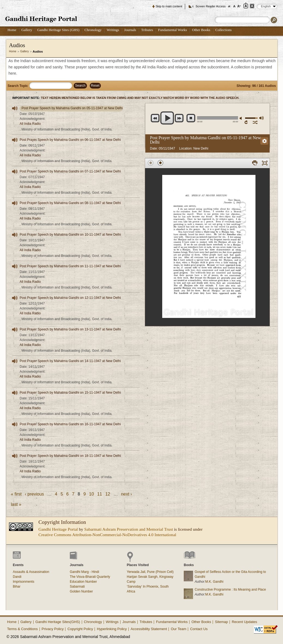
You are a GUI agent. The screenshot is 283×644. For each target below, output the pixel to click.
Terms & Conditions (22, 629)
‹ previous (34, 494)
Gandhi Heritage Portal (58, 529)
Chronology (93, 30)
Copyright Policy (80, 629)
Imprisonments (24, 582)
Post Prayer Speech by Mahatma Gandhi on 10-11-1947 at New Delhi (70, 235)
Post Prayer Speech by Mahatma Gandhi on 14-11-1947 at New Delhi (70, 361)
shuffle (255, 122)
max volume (261, 118)
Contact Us (199, 629)
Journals (130, 30)
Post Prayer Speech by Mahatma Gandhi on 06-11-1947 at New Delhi (70, 140)
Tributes (147, 30)
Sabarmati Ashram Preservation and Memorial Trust (129, 529)
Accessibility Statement (149, 629)
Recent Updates (244, 622)
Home (12, 30)
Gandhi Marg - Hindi (84, 572)
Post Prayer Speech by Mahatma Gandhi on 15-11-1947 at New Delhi (70, 393)
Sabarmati (77, 587)
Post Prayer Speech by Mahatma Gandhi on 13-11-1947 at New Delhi (70, 329)
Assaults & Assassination (31, 572)
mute (242, 118)
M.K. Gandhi (214, 582)
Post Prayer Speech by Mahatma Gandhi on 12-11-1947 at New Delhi (70, 298)
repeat (247, 122)
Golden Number (81, 591)
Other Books (201, 30)
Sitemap (221, 622)
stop (191, 118)
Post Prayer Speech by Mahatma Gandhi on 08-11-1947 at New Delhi (70, 203)
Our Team (178, 629)
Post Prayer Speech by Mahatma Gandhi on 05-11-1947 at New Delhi (72, 108)
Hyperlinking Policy (112, 629)
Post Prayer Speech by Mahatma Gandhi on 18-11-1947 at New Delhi (70, 456)
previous (155, 118)
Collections (224, 30)
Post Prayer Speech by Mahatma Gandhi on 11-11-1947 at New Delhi (70, 266)
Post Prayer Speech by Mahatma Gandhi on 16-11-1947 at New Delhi (70, 424)
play (167, 118)
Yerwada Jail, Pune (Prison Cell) (150, 572)
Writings (113, 30)
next (179, 118)
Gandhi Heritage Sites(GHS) (58, 622)
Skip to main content (169, 6)
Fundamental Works (173, 30)
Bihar (17, 587)
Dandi (17, 577)
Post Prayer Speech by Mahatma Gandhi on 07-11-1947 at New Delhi (70, 171)
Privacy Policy (53, 629)
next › (127, 494)
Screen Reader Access (210, 6)
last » (16, 504)
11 (100, 494)
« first (16, 494)
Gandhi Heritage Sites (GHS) (58, 30)
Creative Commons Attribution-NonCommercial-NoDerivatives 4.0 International (107, 535)
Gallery (27, 30)
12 (108, 494)
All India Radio (30, 124)
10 (92, 494)
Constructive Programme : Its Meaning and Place (230, 590)
